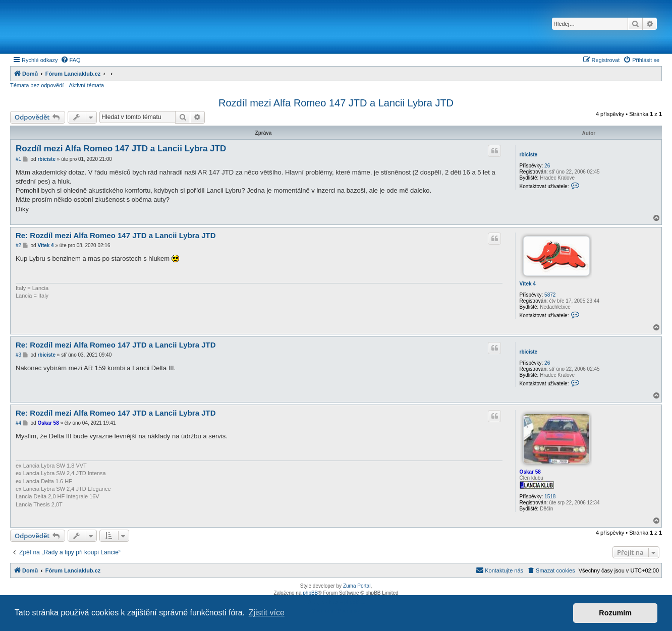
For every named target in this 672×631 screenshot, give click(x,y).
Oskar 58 (530, 472)
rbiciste (529, 155)
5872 (550, 295)
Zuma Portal (357, 586)
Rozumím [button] (615, 613)
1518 (550, 497)
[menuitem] (71, 60)
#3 (18, 355)
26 (547, 166)
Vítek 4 (528, 284)
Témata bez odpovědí (37, 85)
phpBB (310, 593)
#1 (18, 159)
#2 (18, 245)
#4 (18, 423)
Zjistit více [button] (267, 613)
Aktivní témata (86, 85)
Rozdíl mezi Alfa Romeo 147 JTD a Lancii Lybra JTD (336, 103)
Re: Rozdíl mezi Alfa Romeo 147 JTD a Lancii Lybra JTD (116, 235)
